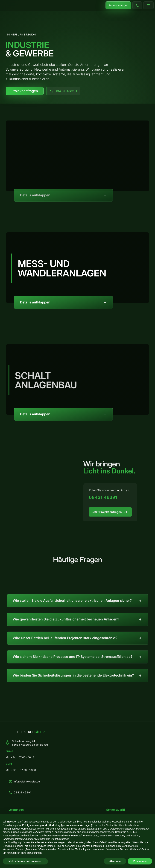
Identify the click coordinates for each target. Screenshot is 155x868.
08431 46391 (103, 500)
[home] (10, 7)
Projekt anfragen (118, 5)
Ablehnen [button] (115, 861)
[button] (148, 5)
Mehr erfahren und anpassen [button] (25, 861)
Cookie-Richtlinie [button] (115, 825)
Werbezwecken (48, 836)
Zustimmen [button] (140, 861)
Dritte (74, 829)
